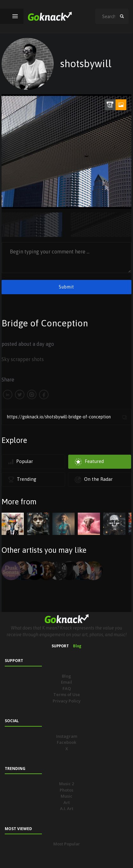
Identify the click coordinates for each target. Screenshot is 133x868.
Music (66, 796)
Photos (66, 790)
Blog (77, 646)
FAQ (67, 688)
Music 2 (66, 784)
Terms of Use (67, 694)
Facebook (66, 742)
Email (66, 682)
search (122, 16)
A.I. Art (67, 808)
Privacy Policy (67, 701)
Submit (66, 287)
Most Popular (67, 844)
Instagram (67, 736)
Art (67, 802)
